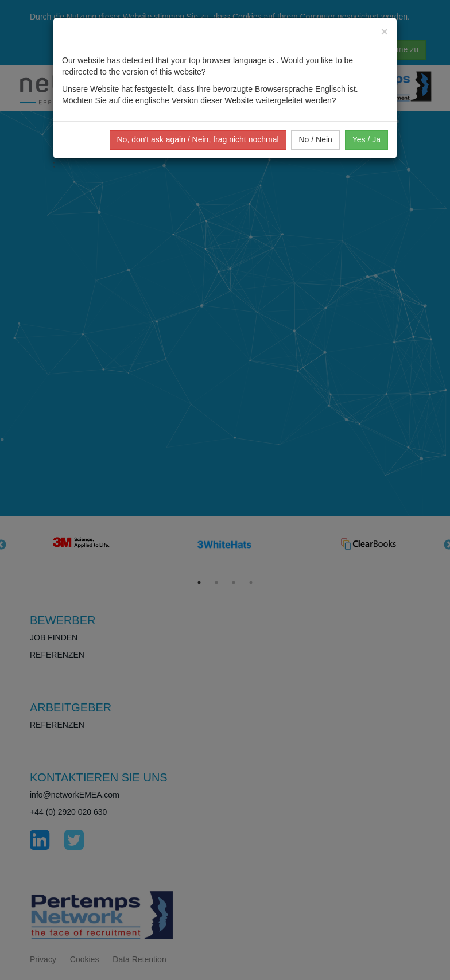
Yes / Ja (366, 139)
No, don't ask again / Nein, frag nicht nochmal (198, 139)
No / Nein (315, 139)
